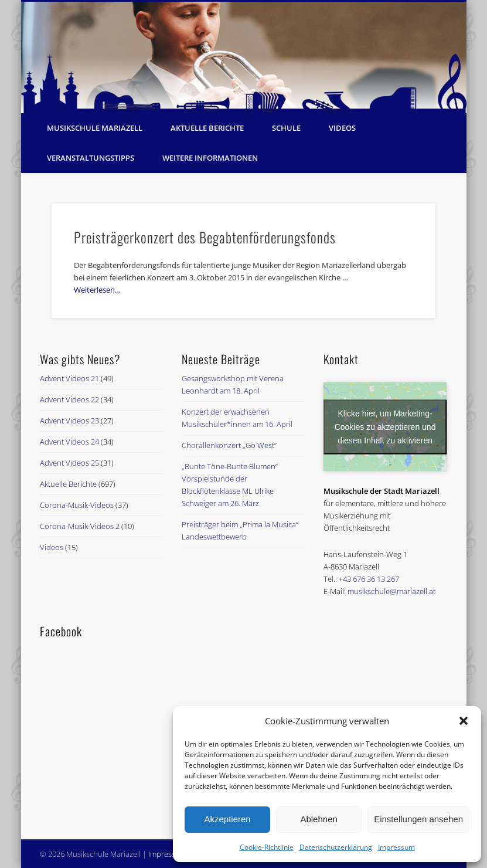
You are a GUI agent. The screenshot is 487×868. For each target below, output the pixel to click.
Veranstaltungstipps (91, 158)
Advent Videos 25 (69, 463)
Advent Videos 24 (69, 442)
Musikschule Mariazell (95, 128)
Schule (286, 128)
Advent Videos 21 (69, 378)
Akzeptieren (227, 819)
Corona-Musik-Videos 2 (80, 526)
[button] (464, 721)
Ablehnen (319, 819)
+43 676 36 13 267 (369, 579)
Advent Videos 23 (69, 421)
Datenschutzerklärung (336, 847)
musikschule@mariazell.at (391, 591)
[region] (244, 57)
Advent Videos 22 (69, 399)
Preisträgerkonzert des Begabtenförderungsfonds (205, 237)
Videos (342, 128)
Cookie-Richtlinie (267, 847)
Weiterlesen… (97, 290)
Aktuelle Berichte (207, 128)
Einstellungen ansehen (418, 819)
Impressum (396, 847)
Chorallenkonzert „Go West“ (229, 445)
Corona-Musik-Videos (77, 505)
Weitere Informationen (210, 158)
